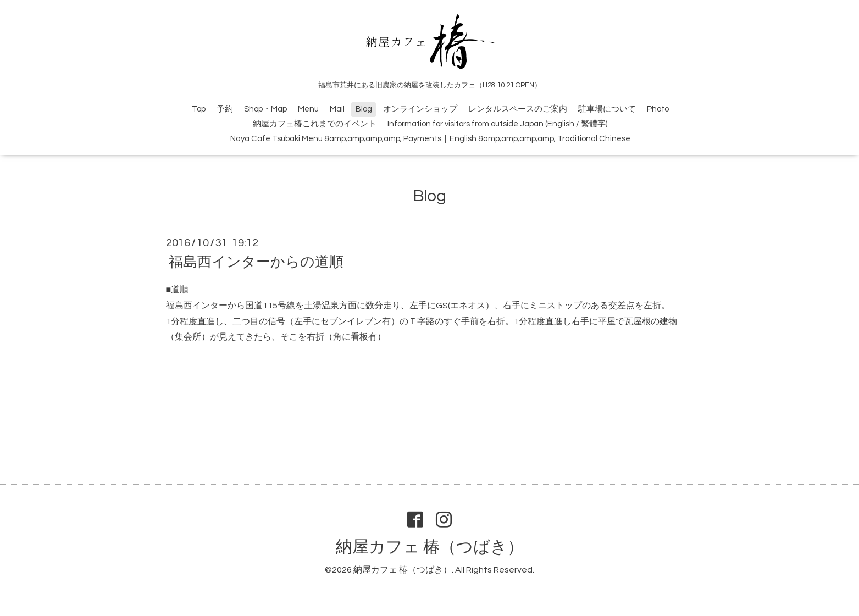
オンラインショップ (420, 109)
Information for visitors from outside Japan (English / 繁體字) (497, 124)
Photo (658, 109)
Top (199, 109)
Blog (364, 109)
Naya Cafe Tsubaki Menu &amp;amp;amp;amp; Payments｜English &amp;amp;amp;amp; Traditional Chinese (430, 139)
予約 (225, 109)
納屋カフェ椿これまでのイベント (315, 124)
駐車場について (607, 109)
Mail (337, 109)
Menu (308, 109)
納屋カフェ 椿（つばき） (430, 547)
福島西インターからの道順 (256, 262)
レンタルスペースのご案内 (518, 109)
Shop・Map (265, 109)
